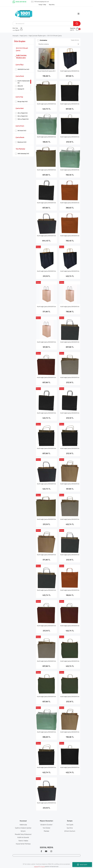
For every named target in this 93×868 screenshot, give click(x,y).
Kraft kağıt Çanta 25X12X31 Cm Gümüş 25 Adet (70, 378)
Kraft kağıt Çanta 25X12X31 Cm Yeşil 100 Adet (46, 697)
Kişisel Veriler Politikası (23, 844)
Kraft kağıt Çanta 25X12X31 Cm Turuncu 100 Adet (70, 237)
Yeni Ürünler (46, 828)
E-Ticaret (42, 867)
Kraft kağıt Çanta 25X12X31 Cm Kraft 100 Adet (70, 307)
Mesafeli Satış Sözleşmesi (23, 834)
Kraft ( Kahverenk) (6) (24, 82)
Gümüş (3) (21, 89)
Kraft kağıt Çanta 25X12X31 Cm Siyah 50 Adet (46, 414)
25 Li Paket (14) (23, 113)
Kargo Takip (43, 4)
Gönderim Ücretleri (46, 825)
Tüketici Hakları (23, 841)
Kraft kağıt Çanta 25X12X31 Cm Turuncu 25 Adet (70, 591)
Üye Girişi (70, 828)
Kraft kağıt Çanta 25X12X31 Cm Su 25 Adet (46, 138)
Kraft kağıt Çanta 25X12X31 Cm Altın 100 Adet (46, 171)
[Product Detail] (46, 247)
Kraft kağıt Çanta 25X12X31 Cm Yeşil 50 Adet (70, 662)
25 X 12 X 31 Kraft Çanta (54, 36)
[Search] (47, 24)
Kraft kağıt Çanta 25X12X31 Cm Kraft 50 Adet (46, 307)
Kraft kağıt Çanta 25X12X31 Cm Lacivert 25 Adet (46, 272)
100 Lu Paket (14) (23, 119)
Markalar (46, 831)
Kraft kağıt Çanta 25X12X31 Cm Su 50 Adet (46, 733)
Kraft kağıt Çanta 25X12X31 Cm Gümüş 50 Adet (70, 520)
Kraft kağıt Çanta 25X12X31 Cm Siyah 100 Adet (70, 105)
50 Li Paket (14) (23, 116)
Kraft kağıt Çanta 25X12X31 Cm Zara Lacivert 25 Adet (46, 804)
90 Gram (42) (22, 130)
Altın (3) (20, 86)
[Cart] (75, 29)
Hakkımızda (23, 825)
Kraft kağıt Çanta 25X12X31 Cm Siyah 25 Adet (70, 138)
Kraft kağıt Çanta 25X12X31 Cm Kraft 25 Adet (46, 343)
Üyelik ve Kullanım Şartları (23, 828)
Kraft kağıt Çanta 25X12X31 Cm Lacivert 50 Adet (70, 272)
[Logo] (24, 14)
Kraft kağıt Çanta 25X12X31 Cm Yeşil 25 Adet (70, 697)
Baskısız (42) (22, 142)
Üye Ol (16, 30)
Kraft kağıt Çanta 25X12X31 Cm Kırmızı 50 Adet (70, 626)
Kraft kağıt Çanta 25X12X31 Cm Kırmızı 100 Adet (46, 378)
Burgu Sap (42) (23, 101)
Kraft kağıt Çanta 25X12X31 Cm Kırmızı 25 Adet (46, 626)
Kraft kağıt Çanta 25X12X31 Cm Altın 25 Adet (46, 520)
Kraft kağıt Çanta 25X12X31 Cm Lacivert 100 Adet (70, 72)
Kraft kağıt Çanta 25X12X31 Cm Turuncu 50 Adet (70, 204)
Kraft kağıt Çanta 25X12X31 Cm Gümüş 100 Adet (46, 662)
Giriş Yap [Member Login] (15, 28)
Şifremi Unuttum (70, 831)
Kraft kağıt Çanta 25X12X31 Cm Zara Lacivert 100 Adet (46, 237)
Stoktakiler (43, 40)
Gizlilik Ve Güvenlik (23, 837)
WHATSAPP (82, 865)
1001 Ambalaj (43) (23, 153)
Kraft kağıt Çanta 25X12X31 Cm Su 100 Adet (70, 171)
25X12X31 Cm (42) (23, 69)
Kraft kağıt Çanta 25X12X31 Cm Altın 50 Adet (46, 105)
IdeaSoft (37, 867)
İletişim (23, 831)
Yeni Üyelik (70, 825)
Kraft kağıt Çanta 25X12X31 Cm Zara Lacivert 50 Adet (46, 485)
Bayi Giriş (52, 4)
